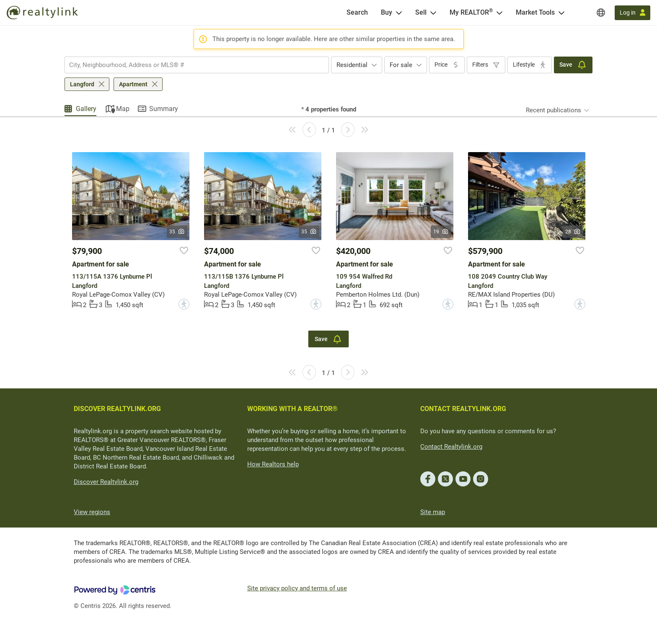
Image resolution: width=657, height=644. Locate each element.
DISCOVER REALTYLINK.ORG (117, 409)
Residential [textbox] (352, 65)
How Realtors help (273, 464)
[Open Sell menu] (433, 13)
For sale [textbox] (401, 65)
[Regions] (601, 13)
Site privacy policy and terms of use (297, 588)
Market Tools (535, 12)
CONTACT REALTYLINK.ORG (463, 409)
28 (573, 232)
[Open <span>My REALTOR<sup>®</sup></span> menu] (499, 13)
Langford (82, 84)
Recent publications (554, 110)
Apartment (133, 84)
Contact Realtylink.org (451, 447)
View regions (92, 512)
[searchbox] (191, 65)
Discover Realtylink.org (106, 482)
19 (441, 232)
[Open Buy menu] (399, 13)
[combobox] (197, 65)
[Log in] (632, 13)
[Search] (357, 13)
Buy (387, 12)
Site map (433, 512)
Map (123, 109)
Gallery (86, 109)
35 (177, 232)
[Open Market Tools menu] (561, 13)
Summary (164, 109)
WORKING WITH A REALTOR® (292, 409)
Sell (421, 12)
